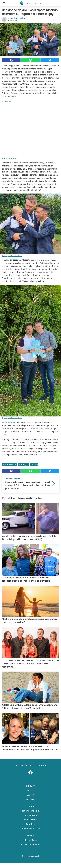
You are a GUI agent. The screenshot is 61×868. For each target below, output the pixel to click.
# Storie (34, 464)
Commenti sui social (30, 829)
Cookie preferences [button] (31, 845)
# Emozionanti (9, 464)
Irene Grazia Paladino (17, 18)
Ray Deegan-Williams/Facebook (12, 256)
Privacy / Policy (31, 840)
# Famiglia (23, 464)
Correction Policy (31, 815)
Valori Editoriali (30, 820)
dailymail (8, 101)
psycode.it (31, 799)
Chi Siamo (30, 790)
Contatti (31, 795)
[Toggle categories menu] (4, 3)
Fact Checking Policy (30, 811)
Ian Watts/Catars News (9, 158)
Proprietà (31, 824)
